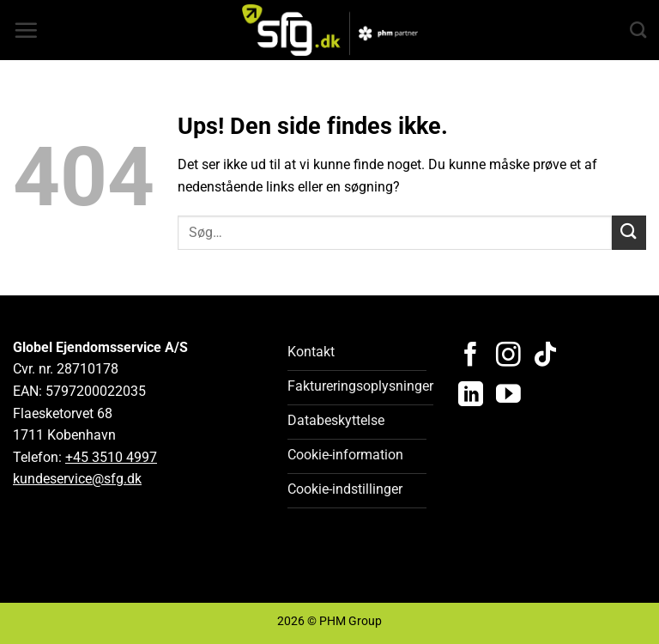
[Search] (638, 30)
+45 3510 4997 (111, 457)
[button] (26, 30)
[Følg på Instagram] (508, 356)
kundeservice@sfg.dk (77, 479)
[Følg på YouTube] (508, 396)
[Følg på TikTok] (545, 356)
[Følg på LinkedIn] (471, 396)
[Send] (629, 232)
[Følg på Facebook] (471, 356)
